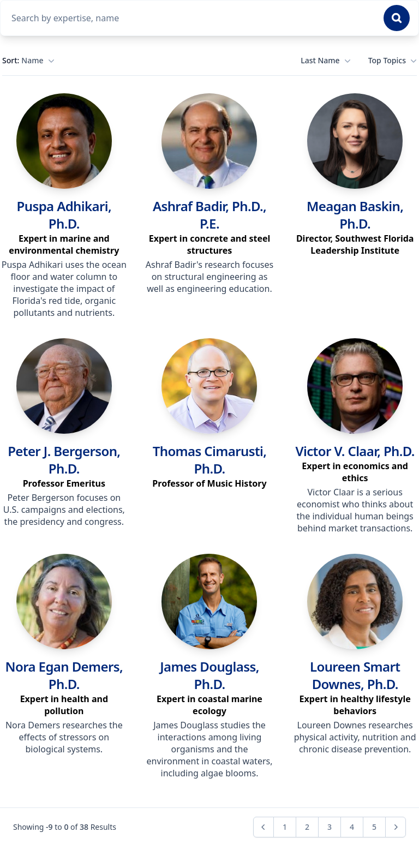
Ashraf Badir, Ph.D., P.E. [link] (209, 215)
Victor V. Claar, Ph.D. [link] (355, 451)
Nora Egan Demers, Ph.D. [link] (64, 675)
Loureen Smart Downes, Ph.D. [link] (355, 675)
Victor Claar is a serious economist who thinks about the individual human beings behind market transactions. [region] (355, 510)
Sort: (28, 61)
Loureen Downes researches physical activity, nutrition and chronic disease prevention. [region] (355, 737)
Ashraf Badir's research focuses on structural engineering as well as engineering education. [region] (209, 277)
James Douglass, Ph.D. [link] (209, 675)
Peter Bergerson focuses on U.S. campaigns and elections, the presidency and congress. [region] (64, 510)
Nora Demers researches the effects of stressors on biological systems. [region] (64, 737)
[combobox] (191, 18)
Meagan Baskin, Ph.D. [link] (355, 215)
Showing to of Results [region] (65, 827)
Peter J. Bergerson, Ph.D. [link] (64, 460)
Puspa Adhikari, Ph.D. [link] (64, 215)
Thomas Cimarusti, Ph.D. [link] (210, 460)
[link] (64, 141)
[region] (64, 244)
